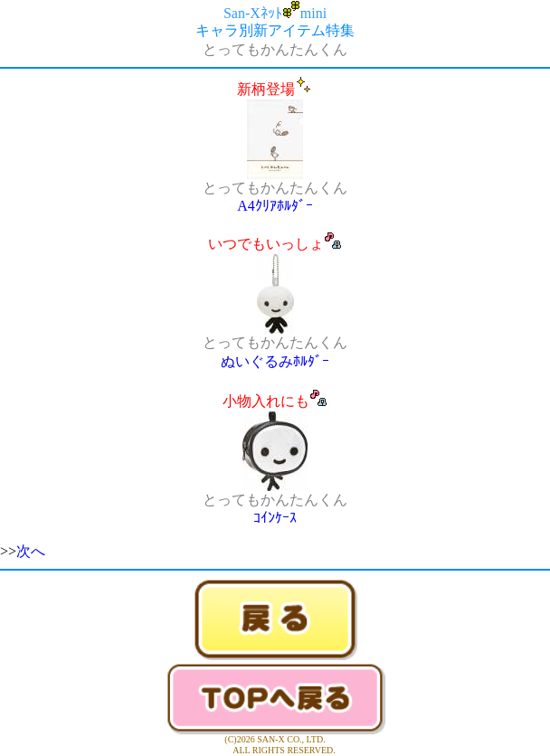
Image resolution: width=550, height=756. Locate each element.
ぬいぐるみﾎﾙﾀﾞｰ (275, 361)
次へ (31, 551)
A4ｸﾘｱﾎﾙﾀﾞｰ (275, 206)
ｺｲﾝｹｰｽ (275, 518)
